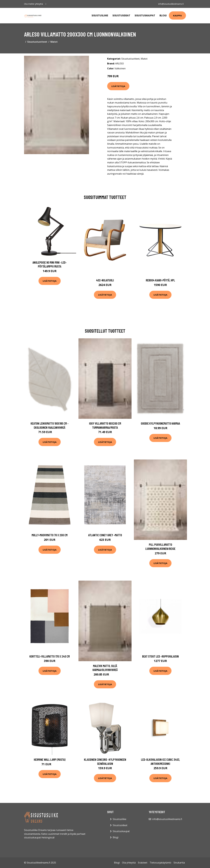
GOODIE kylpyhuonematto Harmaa (160, 423)
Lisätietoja (118, 86)
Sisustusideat (121, 15)
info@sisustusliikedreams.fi (171, 4)
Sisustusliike (100, 15)
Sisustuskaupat (145, 15)
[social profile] (46, 4)
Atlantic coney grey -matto (105, 535)
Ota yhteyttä (129, 863)
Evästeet (143, 863)
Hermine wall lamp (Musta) (50, 759)
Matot (54, 42)
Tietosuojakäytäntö (160, 863)
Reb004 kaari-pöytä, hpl (160, 280)
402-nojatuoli (105, 280)
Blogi (163, 15)
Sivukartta (179, 863)
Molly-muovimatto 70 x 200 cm (50, 535)
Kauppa (177, 15)
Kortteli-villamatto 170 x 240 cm (50, 656)
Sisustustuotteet (37, 42)
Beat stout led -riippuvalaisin (160, 656)
